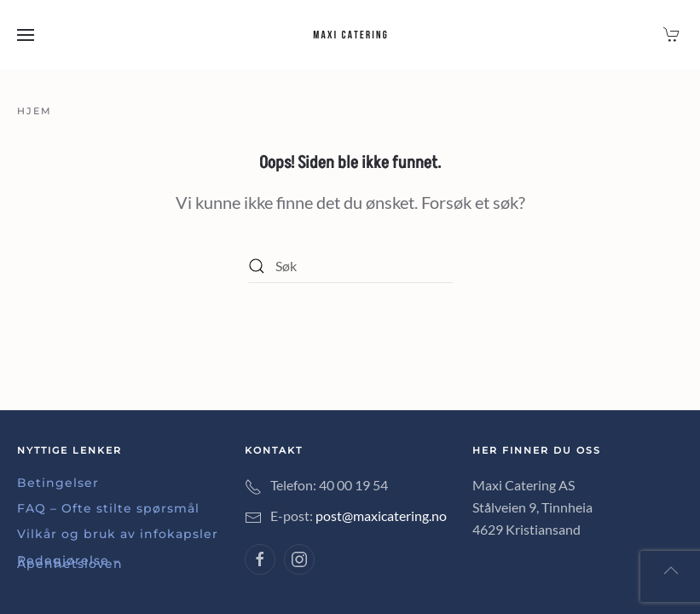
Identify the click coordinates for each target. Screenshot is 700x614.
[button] (26, 35)
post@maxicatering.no (381, 516)
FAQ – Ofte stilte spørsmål (108, 508)
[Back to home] (350, 35)
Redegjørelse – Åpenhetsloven (70, 562)
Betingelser (58, 483)
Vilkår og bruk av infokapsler (118, 534)
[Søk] (350, 266)
